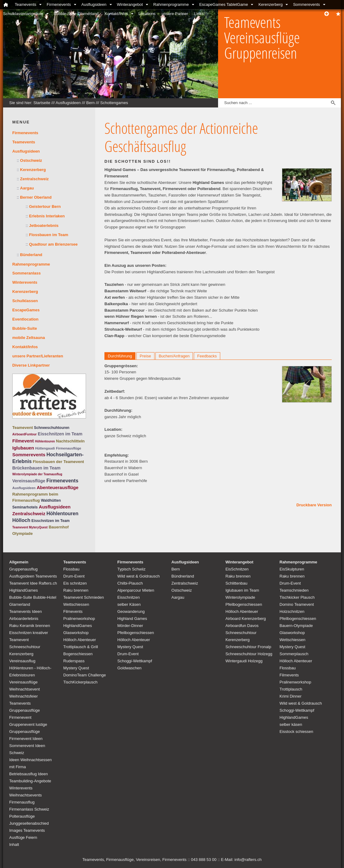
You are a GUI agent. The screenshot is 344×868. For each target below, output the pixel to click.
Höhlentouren (45, 441)
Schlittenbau (237, 583)
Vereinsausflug (22, 661)
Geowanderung (131, 611)
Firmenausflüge (68, 448)
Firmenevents (59, 4)
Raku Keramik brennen (30, 626)
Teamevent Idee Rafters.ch (33, 583)
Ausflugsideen (94, 4)
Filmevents (73, 611)
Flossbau (71, 569)
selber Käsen (129, 604)
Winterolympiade (240, 597)
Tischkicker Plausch (297, 597)
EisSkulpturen (292, 569)
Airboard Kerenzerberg (246, 619)
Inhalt (14, 845)
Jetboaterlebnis (44, 226)
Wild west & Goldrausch (139, 576)
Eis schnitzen (75, 583)
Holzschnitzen (292, 611)
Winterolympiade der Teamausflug (37, 474)
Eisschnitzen (129, 597)
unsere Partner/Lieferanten (38, 356)
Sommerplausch (294, 654)
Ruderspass (74, 661)
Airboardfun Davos (242, 626)
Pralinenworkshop (79, 619)
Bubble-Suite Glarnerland (76, 14)
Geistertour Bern (45, 206)
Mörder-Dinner (130, 626)
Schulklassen (25, 301)
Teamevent (23, 428)
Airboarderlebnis (24, 619)
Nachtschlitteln (70, 441)
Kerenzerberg (270, 4)
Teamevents (25, 4)
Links (199, 14)
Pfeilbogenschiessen (136, 633)
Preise (145, 356)
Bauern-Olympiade (296, 626)
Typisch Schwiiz (131, 569)
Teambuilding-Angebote (30, 781)
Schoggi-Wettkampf (135, 661)
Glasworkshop (76, 633)
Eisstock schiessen (296, 732)
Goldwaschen (129, 668)
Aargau (27, 188)
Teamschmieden (294, 590)
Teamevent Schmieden (84, 597)
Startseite (42, 103)
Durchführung (120, 356)
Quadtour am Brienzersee (53, 244)
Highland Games (132, 619)
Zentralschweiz (34, 179)
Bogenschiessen (78, 654)
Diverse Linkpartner (31, 365)
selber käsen (291, 724)
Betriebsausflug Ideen (29, 774)
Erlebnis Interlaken (47, 216)
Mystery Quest (76, 668)
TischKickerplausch (80, 682)
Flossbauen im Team (49, 235)
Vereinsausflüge (29, 481)
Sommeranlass (27, 273)
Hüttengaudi (45, 448)
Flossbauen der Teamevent (59, 462)
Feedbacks (207, 356)
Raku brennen (76, 590)
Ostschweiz (31, 160)
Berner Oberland (36, 197)
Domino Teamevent (297, 604)
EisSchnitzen (237, 569)
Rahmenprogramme (171, 4)
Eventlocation (25, 319)
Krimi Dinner (291, 696)
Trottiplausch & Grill (81, 647)
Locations (147, 14)
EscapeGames (26, 310)
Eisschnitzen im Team (60, 434)
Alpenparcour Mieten (136, 590)
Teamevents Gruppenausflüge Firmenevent (25, 710)
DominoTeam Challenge (85, 675)
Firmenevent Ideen (26, 739)
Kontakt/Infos (116, 14)
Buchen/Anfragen (174, 356)
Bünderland (31, 255)
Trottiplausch (291, 689)
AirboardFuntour (24, 434)
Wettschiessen (76, 604)
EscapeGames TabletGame (224, 4)
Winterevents (25, 282)
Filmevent (23, 441)
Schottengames (114, 103)
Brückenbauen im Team (36, 468)
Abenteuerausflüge (57, 487)
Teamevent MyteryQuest (30, 527)
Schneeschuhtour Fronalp (248, 647)
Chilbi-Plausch (130, 583)
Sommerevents (306, 4)
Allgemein (19, 562)
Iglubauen (23, 448)
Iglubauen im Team (242, 590)
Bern (90, 103)
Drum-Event (74, 576)
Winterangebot (130, 4)
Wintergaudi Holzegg (244, 661)
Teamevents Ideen (25, 611)
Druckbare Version (314, 505)
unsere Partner (175, 14)
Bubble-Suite (25, 328)
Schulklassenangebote (23, 14)
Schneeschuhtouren (52, 428)
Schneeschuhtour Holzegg (249, 654)
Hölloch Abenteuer (80, 640)
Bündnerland (183, 576)
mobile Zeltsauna (29, 338)
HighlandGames (23, 590)
